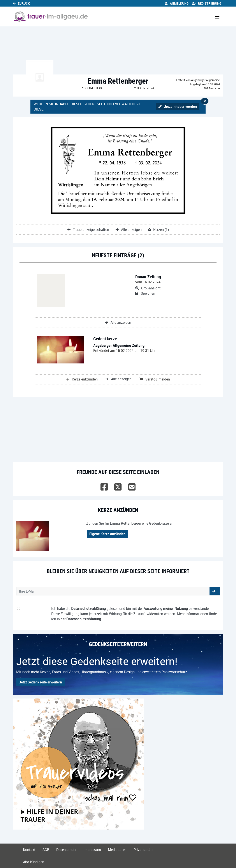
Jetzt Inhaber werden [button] (177, 107)
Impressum (92, 850)
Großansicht (148, 288)
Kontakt (29, 850)
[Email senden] (113, 591)
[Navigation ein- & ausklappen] (217, 17)
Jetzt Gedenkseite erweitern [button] (41, 682)
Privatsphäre (143, 850)
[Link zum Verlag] (51, 16)
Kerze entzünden (82, 379)
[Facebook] (104, 486)
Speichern (146, 293)
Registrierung (207, 3)
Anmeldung (177, 3)
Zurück (21, 3)
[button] (215, 591)
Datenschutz (66, 850)
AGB (46, 850)
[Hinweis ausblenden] (205, 101)
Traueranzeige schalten (88, 230)
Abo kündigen (34, 862)
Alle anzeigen (129, 230)
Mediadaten (117, 850)
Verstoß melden (155, 379)
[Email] (132, 486)
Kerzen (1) (159, 230)
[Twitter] (118, 486)
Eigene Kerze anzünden (107, 534)
